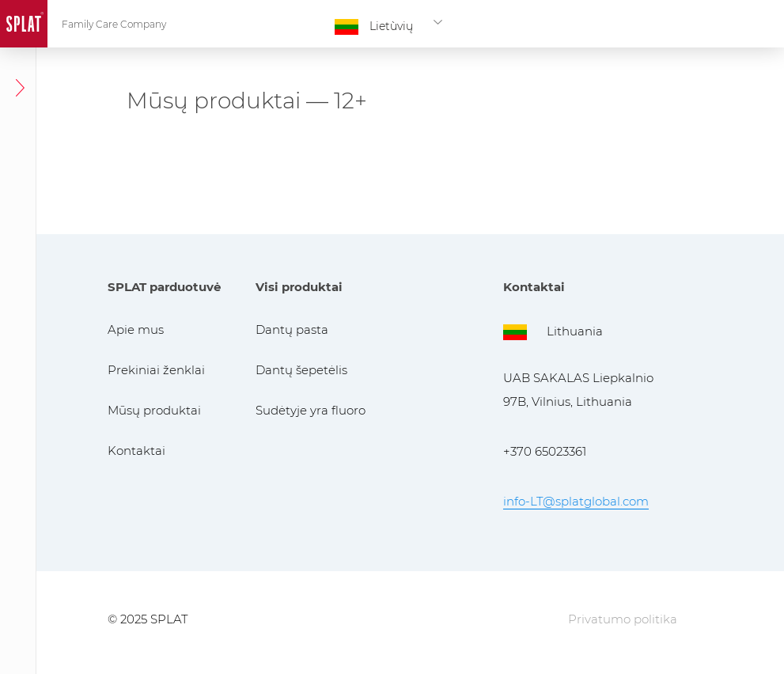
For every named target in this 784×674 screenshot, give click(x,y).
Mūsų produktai (154, 410)
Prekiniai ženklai (156, 370)
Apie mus (136, 329)
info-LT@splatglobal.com (576, 501)
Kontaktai (136, 451)
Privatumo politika (623, 619)
